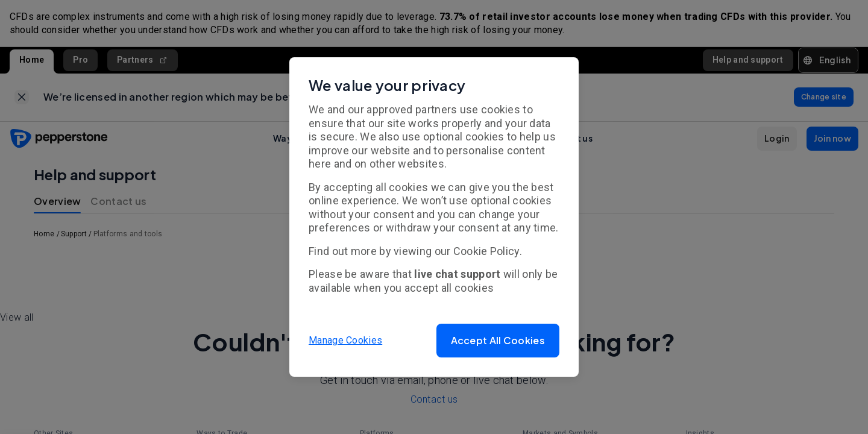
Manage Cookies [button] (345, 340)
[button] (498, 341)
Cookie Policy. (488, 251)
